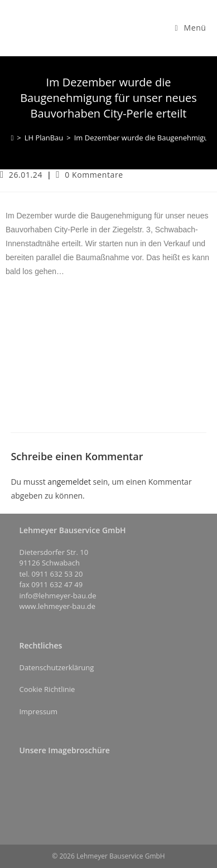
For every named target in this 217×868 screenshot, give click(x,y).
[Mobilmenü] (191, 28)
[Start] (12, 138)
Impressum (38, 711)
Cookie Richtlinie (47, 689)
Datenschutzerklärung (56, 667)
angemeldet (69, 482)
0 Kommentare (94, 175)
